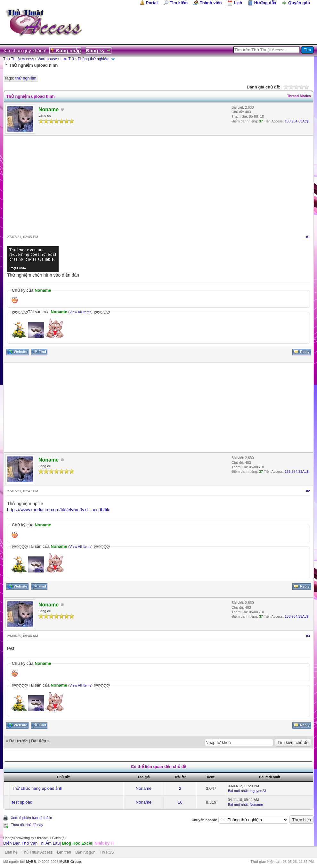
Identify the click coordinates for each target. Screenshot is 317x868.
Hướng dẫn (265, 3)
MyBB (31, 862)
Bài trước (18, 741)
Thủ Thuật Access (19, 59)
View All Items (80, 312)
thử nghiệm (26, 78)
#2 (308, 491)
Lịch (238, 3)
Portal (152, 3)
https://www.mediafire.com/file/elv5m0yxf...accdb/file (59, 510)
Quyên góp (299, 3)
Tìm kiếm (179, 3)
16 (180, 802)
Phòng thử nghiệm (94, 59)
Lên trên (64, 852)
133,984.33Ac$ (297, 121)
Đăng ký (95, 50)
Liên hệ (11, 852)
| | (59, 843)
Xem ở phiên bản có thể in (31, 818)
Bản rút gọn (85, 852)
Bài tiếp (39, 741)
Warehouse (47, 59)
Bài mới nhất (238, 791)
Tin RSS (107, 852)
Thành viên (211, 3)
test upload (22, 802)
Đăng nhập (68, 50)
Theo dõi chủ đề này (27, 825)
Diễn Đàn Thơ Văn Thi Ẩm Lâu (31, 843)
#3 (308, 636)
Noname (144, 788)
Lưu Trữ (67, 59)
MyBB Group (70, 862)
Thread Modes (299, 96)
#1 (308, 237)
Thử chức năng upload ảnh (37, 788)
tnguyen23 (258, 791)
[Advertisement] (158, 184)
